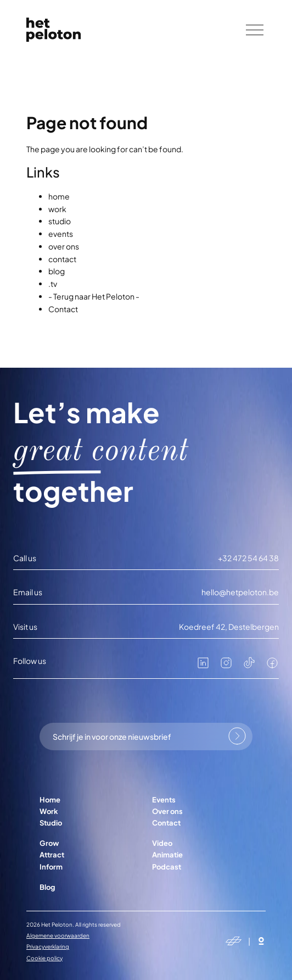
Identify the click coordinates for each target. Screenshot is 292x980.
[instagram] (226, 666)
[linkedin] (203, 666)
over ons (64, 246)
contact (62, 259)
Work (49, 811)
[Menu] (255, 30)
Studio (51, 823)
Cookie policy (44, 958)
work (57, 209)
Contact (63, 309)
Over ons (167, 811)
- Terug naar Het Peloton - (94, 296)
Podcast (167, 867)
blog (57, 271)
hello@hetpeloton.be (240, 592)
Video (162, 843)
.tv (53, 284)
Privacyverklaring (48, 946)
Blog (47, 887)
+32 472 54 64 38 (248, 558)
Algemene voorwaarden (58, 935)
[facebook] (272, 666)
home (59, 196)
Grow (49, 843)
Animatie (167, 855)
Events (164, 800)
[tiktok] (249, 666)
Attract (52, 855)
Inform (51, 867)
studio (60, 221)
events (61, 234)
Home (50, 800)
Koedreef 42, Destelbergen (229, 627)
